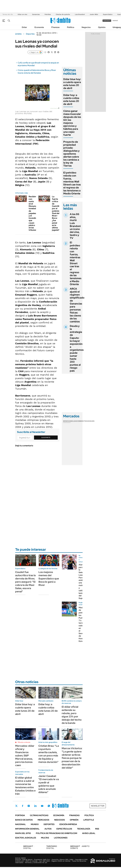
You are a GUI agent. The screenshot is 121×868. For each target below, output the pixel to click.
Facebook (23, 806)
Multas (45, 838)
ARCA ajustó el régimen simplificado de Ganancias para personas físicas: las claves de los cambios (77, 305)
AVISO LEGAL (89, 833)
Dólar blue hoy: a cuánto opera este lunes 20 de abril (72, 84)
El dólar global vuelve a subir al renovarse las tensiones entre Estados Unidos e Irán (25, 786)
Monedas (67, 421)
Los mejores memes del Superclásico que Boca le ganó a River (49, 579)
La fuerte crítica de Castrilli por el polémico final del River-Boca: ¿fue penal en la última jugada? (56, 213)
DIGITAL (29, 847)
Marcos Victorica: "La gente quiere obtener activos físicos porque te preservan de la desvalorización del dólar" (72, 758)
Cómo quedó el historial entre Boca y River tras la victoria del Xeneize (37, 72)
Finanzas (55, 27)
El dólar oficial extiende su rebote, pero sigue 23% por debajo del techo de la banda (72, 715)
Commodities (82, 421)
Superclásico (108, 14)
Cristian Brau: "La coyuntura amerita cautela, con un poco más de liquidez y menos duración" (49, 754)
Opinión (102, 27)
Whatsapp (49, 806)
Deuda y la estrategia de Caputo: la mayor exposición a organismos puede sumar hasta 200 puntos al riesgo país (77, 348)
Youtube (42, 806)
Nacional (20, 824)
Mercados (43, 820)
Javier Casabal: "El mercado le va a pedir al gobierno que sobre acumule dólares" (49, 784)
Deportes (30, 34)
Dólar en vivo (22, 14)
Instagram (29, 806)
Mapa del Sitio (23, 833)
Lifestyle (89, 820)
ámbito (18, 34)
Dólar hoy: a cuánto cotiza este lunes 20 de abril (71, 100)
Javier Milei (94, 14)
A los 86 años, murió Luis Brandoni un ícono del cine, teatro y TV (75, 226)
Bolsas (74, 421)
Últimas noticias (39, 815)
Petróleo (48, 14)
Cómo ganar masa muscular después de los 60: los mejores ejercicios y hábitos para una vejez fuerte (72, 123)
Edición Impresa (68, 824)
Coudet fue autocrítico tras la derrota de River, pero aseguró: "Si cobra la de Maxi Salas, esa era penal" (25, 582)
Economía (39, 27)
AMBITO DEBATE (80, 847)
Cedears (91, 421)
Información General (27, 829)
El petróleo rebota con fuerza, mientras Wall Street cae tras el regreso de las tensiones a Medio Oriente (72, 183)
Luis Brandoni (80, 14)
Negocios (86, 27)
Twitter (16, 806)
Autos (48, 829)
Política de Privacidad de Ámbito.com (57, 833)
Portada (20, 815)
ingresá (115, 21)
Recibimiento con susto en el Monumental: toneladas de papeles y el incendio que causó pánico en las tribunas (35, 213)
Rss (97, 829)
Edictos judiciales (26, 838)
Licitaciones (61, 838)
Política (71, 27)
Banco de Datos (24, 820)
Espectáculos (64, 829)
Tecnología (84, 829)
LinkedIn (35, 806)
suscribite (107, 21)
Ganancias (36, 14)
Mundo (35, 824)
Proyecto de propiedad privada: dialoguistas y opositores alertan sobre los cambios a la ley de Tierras (71, 154)
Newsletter (98, 806)
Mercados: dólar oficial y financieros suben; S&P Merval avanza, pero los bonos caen (25, 756)
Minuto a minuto (24, 742)
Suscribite (46, 437)
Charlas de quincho (63, 14)
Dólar (24, 27)
